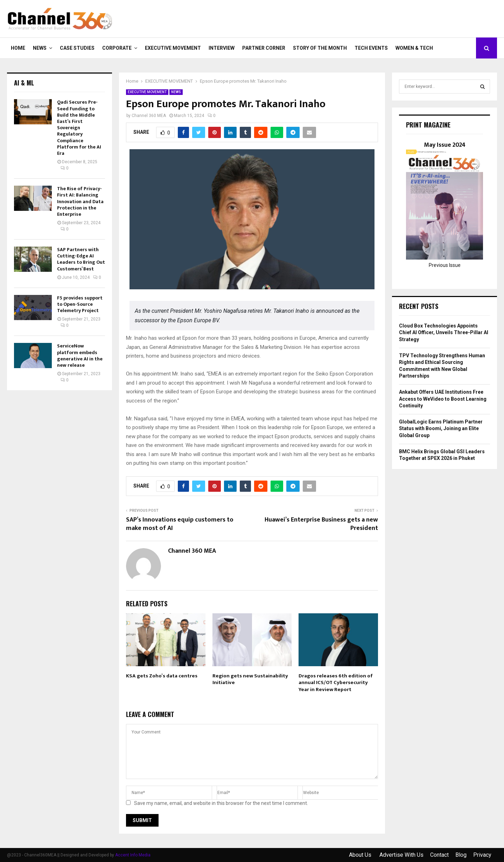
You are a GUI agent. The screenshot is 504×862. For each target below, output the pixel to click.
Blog (461, 855)
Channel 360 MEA (149, 116)
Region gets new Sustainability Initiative (250, 679)
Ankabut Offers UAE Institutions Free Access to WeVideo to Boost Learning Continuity (443, 399)
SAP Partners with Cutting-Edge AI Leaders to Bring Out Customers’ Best (81, 259)
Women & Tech (414, 48)
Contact (439, 855)
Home (18, 48)
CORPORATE (117, 48)
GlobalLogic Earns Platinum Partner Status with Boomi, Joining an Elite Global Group (441, 429)
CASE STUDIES (77, 48)
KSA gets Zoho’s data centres (162, 676)
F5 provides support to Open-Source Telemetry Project (80, 304)
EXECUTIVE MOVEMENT (173, 48)
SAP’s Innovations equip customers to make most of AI (180, 524)
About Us (361, 855)
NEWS (40, 48)
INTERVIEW (222, 48)
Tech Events (371, 48)
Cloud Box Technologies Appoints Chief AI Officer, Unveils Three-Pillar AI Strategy (444, 333)
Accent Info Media (133, 855)
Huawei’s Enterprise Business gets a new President (321, 524)
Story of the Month (320, 48)
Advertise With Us (401, 855)
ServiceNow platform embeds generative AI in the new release (80, 356)
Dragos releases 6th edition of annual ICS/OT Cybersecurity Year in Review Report (336, 683)
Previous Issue (445, 265)
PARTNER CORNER (264, 48)
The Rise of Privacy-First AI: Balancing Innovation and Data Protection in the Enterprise (80, 201)
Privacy (482, 855)
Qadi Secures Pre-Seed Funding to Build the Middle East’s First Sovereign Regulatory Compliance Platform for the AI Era (79, 128)
